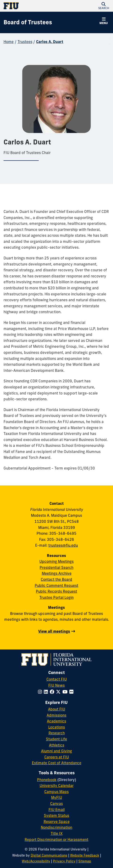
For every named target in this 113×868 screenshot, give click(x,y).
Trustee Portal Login (56, 597)
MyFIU (57, 797)
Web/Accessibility (36, 861)
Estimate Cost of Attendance (57, 763)
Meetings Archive (57, 573)
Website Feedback (85, 855)
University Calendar (57, 786)
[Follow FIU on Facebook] (53, 692)
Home (9, 42)
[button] (104, 6)
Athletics (57, 745)
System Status (56, 815)
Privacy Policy (64, 861)
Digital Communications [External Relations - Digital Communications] (49, 855)
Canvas (56, 803)
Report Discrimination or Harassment (56, 839)
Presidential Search (56, 567)
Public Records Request (56, 591)
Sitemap (85, 861)
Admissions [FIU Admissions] (56, 715)
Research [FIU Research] (57, 733)
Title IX (57, 833)
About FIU (57, 709)
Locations (57, 727)
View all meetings (54, 631)
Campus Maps (56, 792)
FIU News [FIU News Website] (56, 685)
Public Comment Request (56, 585)
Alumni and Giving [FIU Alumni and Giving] (56, 751)
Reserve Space (57, 821)
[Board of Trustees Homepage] (28, 22)
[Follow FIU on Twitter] (59, 692)
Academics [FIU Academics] (56, 721)
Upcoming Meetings (56, 561)
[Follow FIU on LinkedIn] (47, 692)
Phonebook (47, 780)
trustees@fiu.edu (63, 545)
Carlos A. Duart (50, 42)
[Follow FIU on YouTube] (66, 692)
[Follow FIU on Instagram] (41, 692)
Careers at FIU (57, 757)
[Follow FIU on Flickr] (72, 692)
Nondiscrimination (56, 827)
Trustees (25, 42)
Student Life (56, 739)
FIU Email (57, 810)
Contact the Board (56, 579)
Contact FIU (57, 679)
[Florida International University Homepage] (30, 6)
